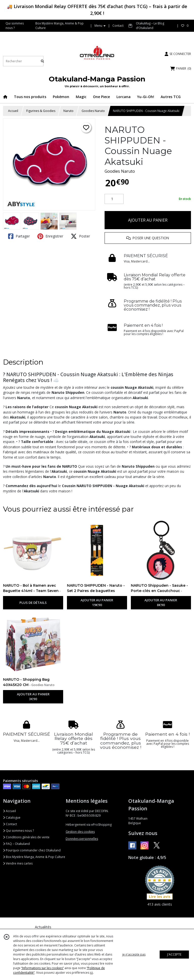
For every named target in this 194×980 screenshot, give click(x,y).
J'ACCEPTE (174, 954)
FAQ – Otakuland (16, 844)
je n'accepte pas (134, 954)
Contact (118, 26)
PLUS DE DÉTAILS (33, 603)
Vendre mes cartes (18, 863)
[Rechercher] (42, 61)
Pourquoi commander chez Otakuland (32, 850)
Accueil (13, 111)
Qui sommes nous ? (18, 831)
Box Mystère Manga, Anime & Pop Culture (34, 857)
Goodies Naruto (93, 111)
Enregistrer (50, 236)
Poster (80, 236)
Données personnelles (82, 839)
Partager (19, 236)
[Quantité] (114, 199)
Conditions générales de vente (26, 837)
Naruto (68, 111)
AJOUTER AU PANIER (148, 220)
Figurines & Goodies (41, 111)
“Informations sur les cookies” (42, 968)
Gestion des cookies (80, 832)
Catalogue (12, 818)
